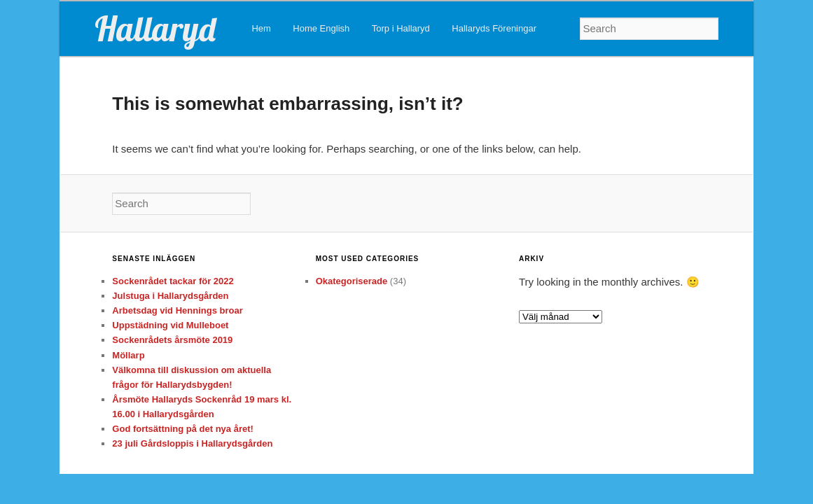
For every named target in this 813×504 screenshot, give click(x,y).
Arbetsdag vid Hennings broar (177, 310)
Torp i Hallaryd (401, 28)
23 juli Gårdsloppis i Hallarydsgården (192, 443)
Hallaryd (155, 29)
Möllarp (128, 355)
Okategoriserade (352, 281)
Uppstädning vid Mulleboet (170, 325)
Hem (261, 28)
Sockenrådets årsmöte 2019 (172, 340)
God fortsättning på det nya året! (183, 429)
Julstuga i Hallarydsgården (170, 296)
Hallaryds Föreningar (494, 28)
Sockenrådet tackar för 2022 (173, 281)
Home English (321, 28)
